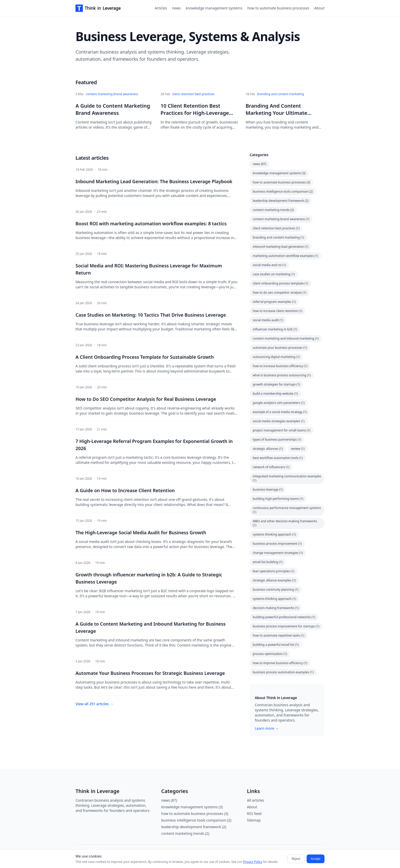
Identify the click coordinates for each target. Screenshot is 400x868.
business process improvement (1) (277, 544)
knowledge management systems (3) (279, 173)
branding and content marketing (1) (278, 237)
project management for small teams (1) (282, 430)
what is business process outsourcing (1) (282, 375)
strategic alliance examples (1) (274, 580)
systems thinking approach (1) (274, 534)
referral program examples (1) (274, 302)
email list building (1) (268, 562)
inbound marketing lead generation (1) (281, 247)
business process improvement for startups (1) (286, 626)
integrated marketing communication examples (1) (287, 478)
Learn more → (267, 728)
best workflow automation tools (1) (278, 458)
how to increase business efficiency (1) (280, 366)
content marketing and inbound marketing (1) (286, 338)
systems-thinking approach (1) (274, 599)
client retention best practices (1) (276, 228)
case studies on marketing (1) (274, 274)
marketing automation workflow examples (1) (285, 256)
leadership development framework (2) (281, 201)
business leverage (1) (268, 489)
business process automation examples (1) (283, 672)
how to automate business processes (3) (282, 182)
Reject (296, 859)
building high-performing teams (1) (278, 499)
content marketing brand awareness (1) (281, 219)
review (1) (298, 449)
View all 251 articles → (94, 704)
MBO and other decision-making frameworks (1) (285, 523)
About (319, 8)
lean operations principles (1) (274, 571)
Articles (161, 8)
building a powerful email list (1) (276, 645)
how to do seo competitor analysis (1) (280, 293)
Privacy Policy (253, 862)
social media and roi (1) (269, 265)
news (177, 8)
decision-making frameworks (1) (276, 608)
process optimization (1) (270, 654)
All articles (255, 800)
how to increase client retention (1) (278, 311)
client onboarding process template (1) (280, 283)
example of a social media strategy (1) (280, 412)
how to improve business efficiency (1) (280, 663)
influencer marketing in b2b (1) (275, 329)
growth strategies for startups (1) (276, 384)
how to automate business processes (278, 8)
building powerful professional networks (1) (284, 617)
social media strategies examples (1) (279, 421)
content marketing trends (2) (273, 210)
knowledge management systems (214, 8)
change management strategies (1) (278, 553)
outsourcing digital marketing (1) (276, 357)
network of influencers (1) (271, 467)
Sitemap (254, 820)
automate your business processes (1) (280, 348)
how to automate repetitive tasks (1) (279, 635)
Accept (316, 859)
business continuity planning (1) (276, 590)
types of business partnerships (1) (277, 439)
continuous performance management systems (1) (287, 510)
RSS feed (254, 814)
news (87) (260, 164)
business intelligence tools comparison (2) (283, 191)
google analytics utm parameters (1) (279, 403)
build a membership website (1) (275, 394)
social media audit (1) (268, 320)
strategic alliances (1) (268, 449)
